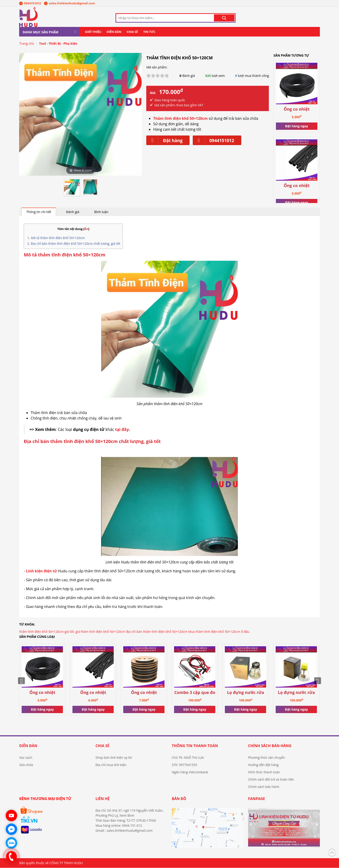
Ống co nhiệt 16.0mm (144, 693)
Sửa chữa (26, 765)
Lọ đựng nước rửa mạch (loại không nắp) (296, 693)
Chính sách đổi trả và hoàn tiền (271, 780)
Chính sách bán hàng (270, 746)
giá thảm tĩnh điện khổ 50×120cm (100, 632)
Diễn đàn (114, 32)
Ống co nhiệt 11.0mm (297, 109)
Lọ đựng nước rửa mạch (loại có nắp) (245, 693)
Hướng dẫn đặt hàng (263, 765)
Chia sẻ (132, 32)
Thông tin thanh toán (195, 746)
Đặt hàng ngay (297, 126)
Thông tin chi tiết (39, 212)
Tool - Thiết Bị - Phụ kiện (58, 44)
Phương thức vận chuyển (267, 758)
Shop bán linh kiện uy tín (114, 758)
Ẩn (86, 229)
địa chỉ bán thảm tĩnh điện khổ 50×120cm (157, 632)
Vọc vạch (26, 758)
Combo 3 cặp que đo (195, 693)
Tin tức (149, 32)
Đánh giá (73, 212)
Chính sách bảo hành (264, 787)
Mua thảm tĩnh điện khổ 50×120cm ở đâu (219, 632)
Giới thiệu (93, 32)
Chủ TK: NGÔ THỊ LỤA (188, 758)
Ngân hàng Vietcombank (190, 772)
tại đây (122, 430)
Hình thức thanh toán (264, 772)
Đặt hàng (164, 141)
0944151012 (30, 3)
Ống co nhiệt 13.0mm (297, 186)
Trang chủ (27, 44)
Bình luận (101, 212)
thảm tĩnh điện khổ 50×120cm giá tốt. (47, 632)
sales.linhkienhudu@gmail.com (69, 3)
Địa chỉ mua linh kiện (111, 765)
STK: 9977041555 (184, 765)
